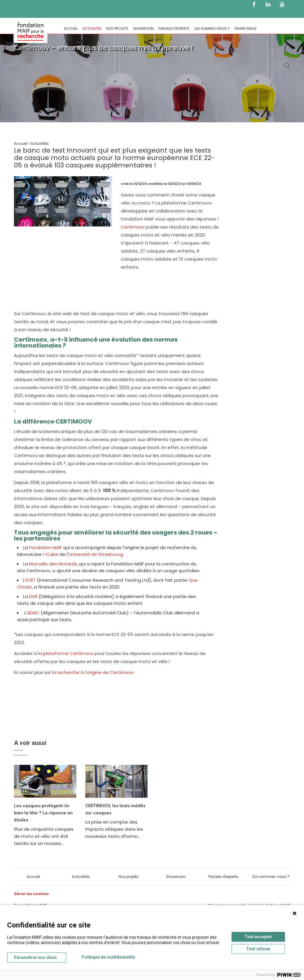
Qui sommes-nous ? (212, 28)
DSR (33, 596)
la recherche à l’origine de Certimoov (93, 672)
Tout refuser (258, 949)
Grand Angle (246, 28)
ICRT (31, 580)
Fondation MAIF (46, 547)
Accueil (71, 28)
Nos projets (117, 28)
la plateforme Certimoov (66, 653)
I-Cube (50, 554)
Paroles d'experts (174, 28)
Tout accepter (258, 937)
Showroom (143, 28)
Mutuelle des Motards (52, 564)
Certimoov (133, 227)
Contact (72, 44)
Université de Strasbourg (96, 554)
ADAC (33, 613)
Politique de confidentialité (108, 957)
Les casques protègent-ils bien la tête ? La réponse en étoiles (43, 813)
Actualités (92, 28)
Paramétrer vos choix (35, 957)
